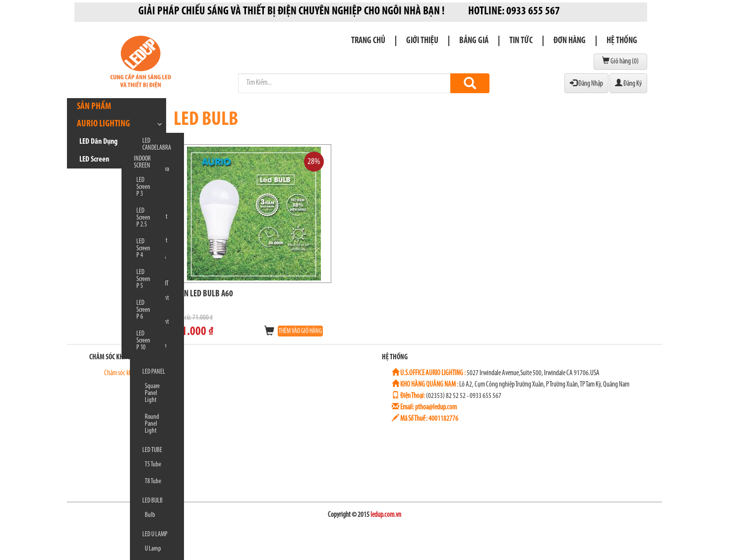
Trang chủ (368, 41)
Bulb (150, 515)
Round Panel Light (152, 424)
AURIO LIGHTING (103, 124)
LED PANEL (154, 372)
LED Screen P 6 (143, 310)
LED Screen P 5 (143, 279)
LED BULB (152, 501)
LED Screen (94, 160)
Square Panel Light (152, 393)
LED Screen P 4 (143, 249)
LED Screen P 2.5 (143, 218)
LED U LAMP (155, 534)
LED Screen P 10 (143, 341)
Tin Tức (521, 41)
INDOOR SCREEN (142, 162)
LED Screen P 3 (143, 187)
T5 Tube (153, 465)
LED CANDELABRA (157, 144)
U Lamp (153, 549)
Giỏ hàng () (620, 61)
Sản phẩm (94, 107)
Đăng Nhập (586, 84)
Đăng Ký (628, 84)
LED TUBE (152, 450)
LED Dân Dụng (98, 142)
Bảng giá (474, 41)
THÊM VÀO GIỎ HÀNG (300, 331)
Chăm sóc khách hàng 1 (125, 373)
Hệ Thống (622, 41)
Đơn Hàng (570, 41)
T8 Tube (153, 481)
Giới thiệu (422, 41)
